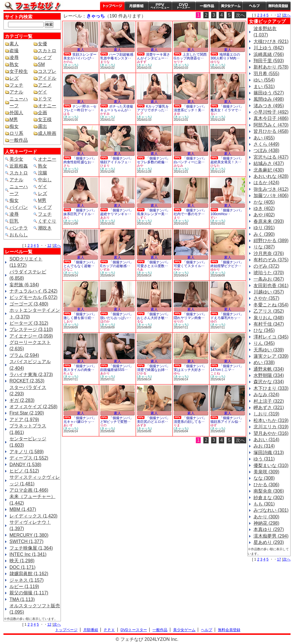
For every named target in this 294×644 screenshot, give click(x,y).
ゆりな (215, 62)
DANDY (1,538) (25, 465)
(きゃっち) (71, 65)
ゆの (214, 321)
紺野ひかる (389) (271, 241)
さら (67, 166)
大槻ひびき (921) (271, 41)
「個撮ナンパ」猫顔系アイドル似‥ (227, 420)
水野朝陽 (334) (269, 375)
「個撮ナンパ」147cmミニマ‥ (227, 368)
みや (140, 166)
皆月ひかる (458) (271, 131)
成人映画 (47, 133)
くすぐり (47, 221)
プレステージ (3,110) (31, 329)
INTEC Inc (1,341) (28, 554)
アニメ (45, 85)
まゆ (177, 114)
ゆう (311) (264, 459)
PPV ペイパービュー (160, 6)
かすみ (105, 114)
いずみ (105, 269)
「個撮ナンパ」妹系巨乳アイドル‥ (80, 212)
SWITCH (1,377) (26, 541)
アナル (16, 92)
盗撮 (14, 51)
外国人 (16, 113)
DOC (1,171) (23, 567)
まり (177, 217)
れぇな (68, 373)
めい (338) (264, 362)
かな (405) (264, 202)
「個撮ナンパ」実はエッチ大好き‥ (190, 368)
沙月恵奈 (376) (269, 253)
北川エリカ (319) (271, 427)
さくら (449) (266, 144)
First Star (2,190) (27, 413)
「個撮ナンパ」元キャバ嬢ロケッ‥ (80, 420)
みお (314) (264, 446)
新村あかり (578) (271, 67)
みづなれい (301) (271, 510)
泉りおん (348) (269, 318)
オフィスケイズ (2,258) (33, 407)
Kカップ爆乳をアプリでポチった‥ (153, 108)
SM (41, 64)
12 (49, 245)
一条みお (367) (269, 279)
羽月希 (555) (266, 74)
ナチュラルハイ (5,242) (33, 291)
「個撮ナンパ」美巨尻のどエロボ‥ (153, 420)
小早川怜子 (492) (271, 112)
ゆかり (215, 269)
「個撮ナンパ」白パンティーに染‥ (190, 160)
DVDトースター (183, 6)
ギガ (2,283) (22, 400)
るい (214, 114)
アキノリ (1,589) (27, 452)
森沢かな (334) (269, 382)
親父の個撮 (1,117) (29, 593)
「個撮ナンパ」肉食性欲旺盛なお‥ (80, 160)
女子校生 (19, 71)
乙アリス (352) (269, 311)
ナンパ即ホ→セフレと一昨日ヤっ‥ (80, 108)
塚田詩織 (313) (269, 453)
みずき (142, 425)
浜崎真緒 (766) (269, 54)
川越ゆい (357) (269, 292)
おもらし (19, 235)
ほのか (105, 321)
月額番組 (136, 6)
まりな (105, 62)
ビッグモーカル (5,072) (33, 297)
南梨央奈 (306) (269, 491)
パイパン (19, 207)
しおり (68, 321)
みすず (142, 62)
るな (140, 321)
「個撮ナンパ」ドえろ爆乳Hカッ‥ (227, 316)
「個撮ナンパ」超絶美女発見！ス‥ (227, 160)
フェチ (16, 85)
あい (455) (264, 138)
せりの (178, 321)
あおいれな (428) (271, 176)
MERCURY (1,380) (29, 535)
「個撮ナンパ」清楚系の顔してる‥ (190, 420)
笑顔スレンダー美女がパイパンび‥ (80, 56)
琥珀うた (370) (269, 273)
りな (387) (264, 247)
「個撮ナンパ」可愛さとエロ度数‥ (153, 264)
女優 (42, 44)
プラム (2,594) (24, 355)
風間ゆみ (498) (269, 99)
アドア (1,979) (24, 420)
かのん (68, 62)
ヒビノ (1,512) (24, 471)
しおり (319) (266, 414)
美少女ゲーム (231, 6)
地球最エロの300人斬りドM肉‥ (225, 56)
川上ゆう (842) (269, 48)
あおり (105, 217)
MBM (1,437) (23, 509)
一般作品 (207, 6)
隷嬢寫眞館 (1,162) (29, 574)
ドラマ (45, 99)
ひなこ (68, 269)
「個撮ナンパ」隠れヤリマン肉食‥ (190, 316)
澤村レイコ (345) (271, 337)
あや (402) (264, 215)
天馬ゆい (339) (269, 350)
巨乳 (14, 221)
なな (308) (264, 478)
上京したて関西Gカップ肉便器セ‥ (190, 56)
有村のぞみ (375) (271, 260)
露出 (42, 126)
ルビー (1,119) (24, 586)
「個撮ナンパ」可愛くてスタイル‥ (190, 264)
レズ (14, 78)
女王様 (45, 119)
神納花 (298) (266, 523)
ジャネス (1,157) (27, 580)
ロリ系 (16, 133)
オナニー (47, 106)
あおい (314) (266, 440)
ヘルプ (254, 6)
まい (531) (264, 86)
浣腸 (42, 173)
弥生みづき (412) (271, 189)
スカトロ (47, 51)
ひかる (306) (266, 485)
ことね (215, 373)
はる (67, 114)
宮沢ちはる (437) (271, 157)
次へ (57, 245)
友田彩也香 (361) (271, 286)
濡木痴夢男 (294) (271, 536)
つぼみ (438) (266, 150)
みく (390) (264, 234)
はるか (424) (266, 183)
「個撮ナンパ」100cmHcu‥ (227, 212)
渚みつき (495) (269, 106)
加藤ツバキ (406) (271, 195)
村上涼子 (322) (269, 401)
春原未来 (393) (269, 221)
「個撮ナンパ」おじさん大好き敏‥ (153, 316)
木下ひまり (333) (271, 388)
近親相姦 (19, 166)
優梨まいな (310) (271, 465)
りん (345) (264, 343)
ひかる (142, 373)
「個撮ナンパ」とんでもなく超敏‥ (80, 264)
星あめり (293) (269, 542)
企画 (42, 113)
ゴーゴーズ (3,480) (29, 304)
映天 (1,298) (22, 561)
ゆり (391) (264, 228)
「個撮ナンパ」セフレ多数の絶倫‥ (153, 160)
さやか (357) (266, 298)
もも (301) (264, 504)
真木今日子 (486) (271, 118)
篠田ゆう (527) (269, 93)
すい (214, 217)
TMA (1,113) (22, 599)
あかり (105, 373)
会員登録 (278, 6)
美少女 (16, 159)
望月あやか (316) (271, 433)
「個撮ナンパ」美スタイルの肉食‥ (80, 368)
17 (279, 15)
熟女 (14, 64)
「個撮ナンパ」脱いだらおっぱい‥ (117, 316)
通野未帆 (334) (269, 369)
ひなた (215, 166)
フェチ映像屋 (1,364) (31, 548)
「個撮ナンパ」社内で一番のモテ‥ (190, 212)
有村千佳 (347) (269, 324)
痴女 (14, 126)
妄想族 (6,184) (24, 285)
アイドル (47, 78)
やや (177, 269)
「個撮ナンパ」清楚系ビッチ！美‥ (190, 108)
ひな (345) (264, 330)
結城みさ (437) (269, 163)
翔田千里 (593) (269, 61)
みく (67, 217)
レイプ (45, 58)
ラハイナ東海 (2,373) (31, 374)
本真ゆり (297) (269, 529)
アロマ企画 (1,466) (29, 490)
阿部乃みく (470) (271, 125)
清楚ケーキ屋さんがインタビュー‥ (153, 56)
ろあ (140, 269)
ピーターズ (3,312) (29, 323)
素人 (14, 44)
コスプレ (47, 71)
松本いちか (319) (271, 420)
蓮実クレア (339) (271, 356)
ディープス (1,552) (29, 458)
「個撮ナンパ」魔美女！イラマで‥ (227, 108)
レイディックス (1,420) (33, 516)
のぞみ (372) (266, 266)
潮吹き (45, 228)
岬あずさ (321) (269, 407)
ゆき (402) (264, 208)
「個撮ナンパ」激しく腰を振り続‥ (80, 316)
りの (103, 425)
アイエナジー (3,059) (31, 336)
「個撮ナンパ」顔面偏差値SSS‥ (117, 368)
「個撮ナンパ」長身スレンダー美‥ (153, 212)
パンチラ (19, 228)
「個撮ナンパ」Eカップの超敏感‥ (117, 264)
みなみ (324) (266, 395)
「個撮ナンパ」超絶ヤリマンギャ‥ (117, 212)
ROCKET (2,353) (27, 381)
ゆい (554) (264, 80)
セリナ (178, 62)
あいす (68, 425)
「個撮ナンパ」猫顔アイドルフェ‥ (117, 160)
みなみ (178, 166)
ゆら (177, 373)
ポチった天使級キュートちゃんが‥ (117, 108)
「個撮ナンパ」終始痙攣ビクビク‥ (227, 264)
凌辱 (14, 58)
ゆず (214, 425)
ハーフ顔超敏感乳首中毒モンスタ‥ (117, 56)
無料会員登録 (229, 630)
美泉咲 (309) (266, 472)
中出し (45, 180)
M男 (14, 119)
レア (140, 114)
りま (177, 425)
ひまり (105, 166)
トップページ (112, 6)
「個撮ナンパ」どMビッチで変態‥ (117, 420)
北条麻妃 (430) (269, 170)
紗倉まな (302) (269, 498)
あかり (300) (266, 517)
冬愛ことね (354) (271, 305)
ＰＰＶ (109, 630)
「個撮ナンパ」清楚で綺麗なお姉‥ (153, 368)
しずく (142, 217)
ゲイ (42, 92)
